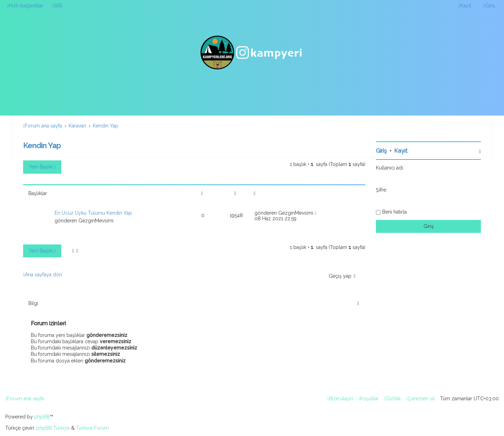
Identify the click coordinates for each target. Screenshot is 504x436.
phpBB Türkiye (53, 428)
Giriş (381, 151)
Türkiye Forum (92, 428)
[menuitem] (57, 6)
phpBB (42, 417)
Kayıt (401, 151)
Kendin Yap (42, 146)
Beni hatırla (394, 212)
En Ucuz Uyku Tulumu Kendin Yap (93, 213)
